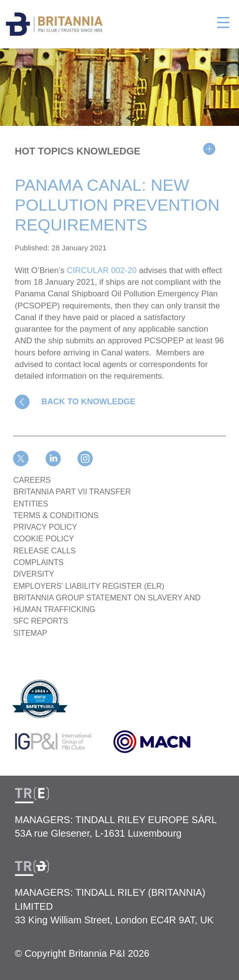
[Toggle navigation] (223, 21)
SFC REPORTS (41, 621)
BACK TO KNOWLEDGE (89, 402)
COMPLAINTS (39, 562)
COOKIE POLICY (44, 539)
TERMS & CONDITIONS (56, 515)
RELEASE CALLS (45, 551)
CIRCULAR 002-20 (102, 270)
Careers (32, 480)
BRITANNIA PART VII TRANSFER (72, 492)
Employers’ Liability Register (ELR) (89, 586)
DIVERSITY (34, 574)
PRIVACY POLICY (45, 527)
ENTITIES (31, 504)
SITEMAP (30, 633)
